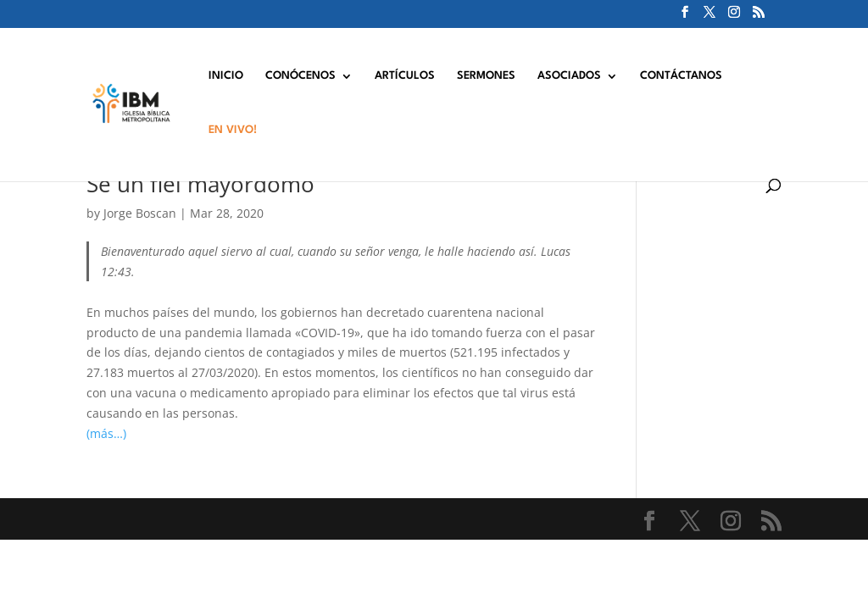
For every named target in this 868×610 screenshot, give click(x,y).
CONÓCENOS (300, 76)
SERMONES (486, 76)
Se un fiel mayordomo (200, 184)
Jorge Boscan (140, 213)
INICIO (226, 76)
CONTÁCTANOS (681, 76)
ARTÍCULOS (405, 76)
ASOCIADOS (569, 76)
